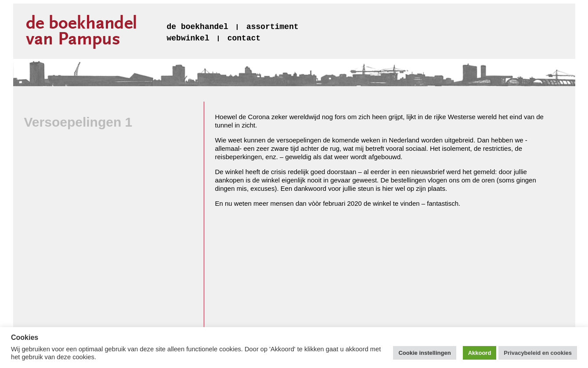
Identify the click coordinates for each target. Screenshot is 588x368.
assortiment (272, 27)
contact (244, 38)
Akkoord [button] (480, 353)
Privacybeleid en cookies (538, 353)
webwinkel (188, 38)
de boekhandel (198, 27)
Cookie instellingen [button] (424, 353)
